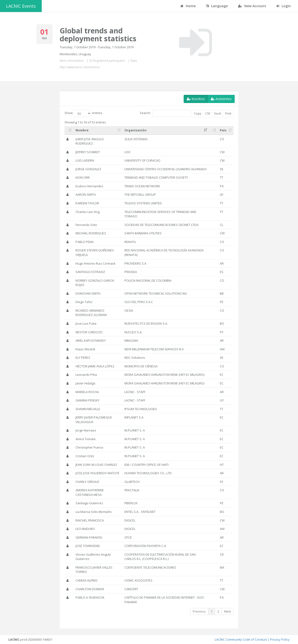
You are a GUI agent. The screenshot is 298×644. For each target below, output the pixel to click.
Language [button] (217, 6)
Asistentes (221, 99)
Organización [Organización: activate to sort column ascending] (135, 130)
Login (284, 6)
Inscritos (196, 99)
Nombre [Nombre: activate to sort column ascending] (82, 130)
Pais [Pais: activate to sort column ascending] (223, 130)
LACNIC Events (21, 6)
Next (228, 611)
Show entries (83, 113)
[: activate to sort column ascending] (69, 130)
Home (188, 6)
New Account (252, 6)
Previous (199, 611)
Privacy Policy (280, 639)
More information (72, 61)
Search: (165, 113)
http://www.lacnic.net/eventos (80, 67)
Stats (134, 61)
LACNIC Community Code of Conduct (241, 639)
